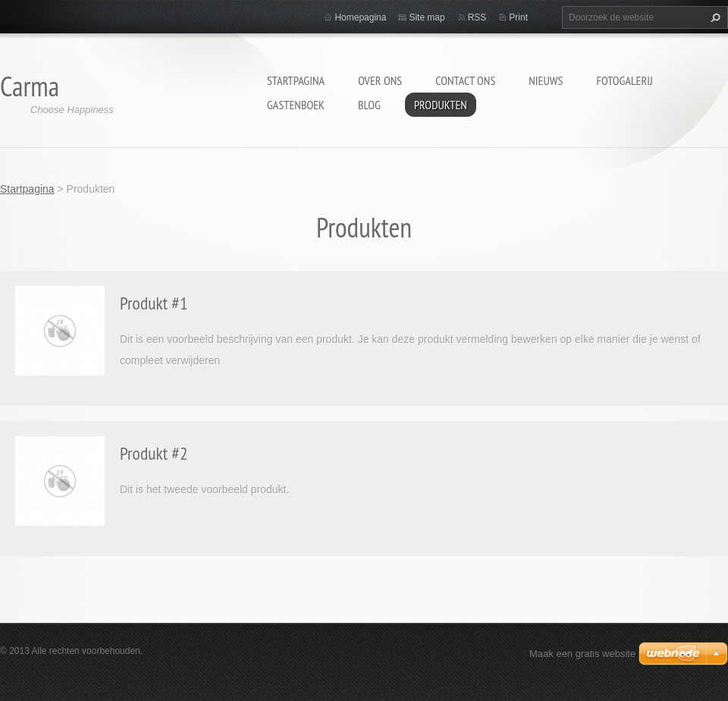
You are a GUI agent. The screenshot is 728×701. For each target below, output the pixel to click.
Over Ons (380, 80)
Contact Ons (465, 80)
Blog (369, 105)
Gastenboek (296, 105)
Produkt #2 (154, 453)
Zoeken (714, 17)
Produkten (441, 105)
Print (518, 17)
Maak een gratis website (582, 654)
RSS (477, 17)
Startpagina (296, 80)
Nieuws (546, 80)
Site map (427, 17)
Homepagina (360, 17)
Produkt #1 (154, 303)
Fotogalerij (624, 80)
